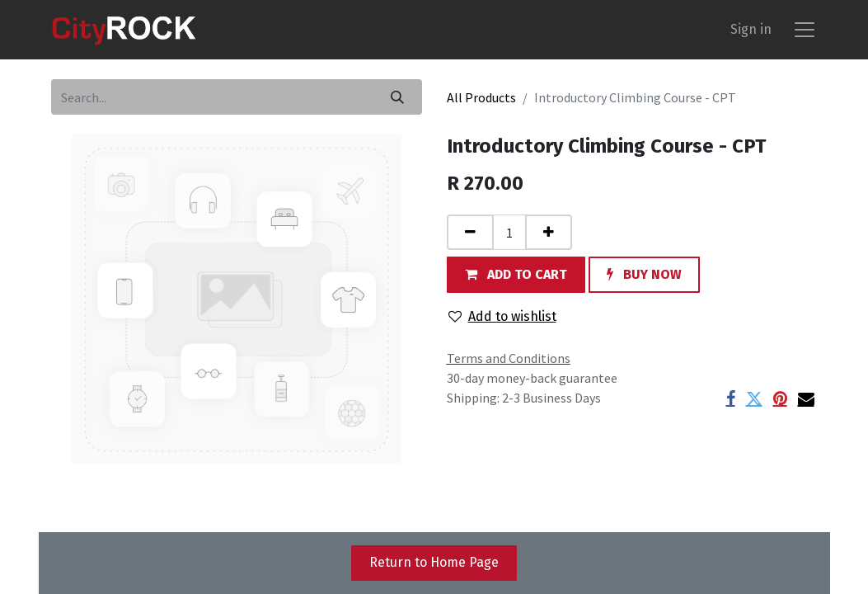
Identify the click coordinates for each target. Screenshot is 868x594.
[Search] (397, 97)
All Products (481, 97)
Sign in (751, 29)
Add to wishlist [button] (502, 316)
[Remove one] (470, 232)
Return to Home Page (434, 562)
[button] (516, 274)
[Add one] (549, 232)
